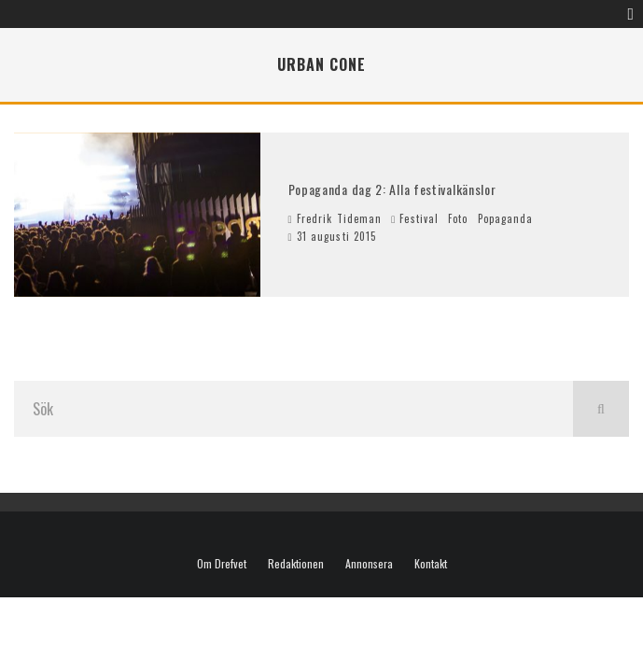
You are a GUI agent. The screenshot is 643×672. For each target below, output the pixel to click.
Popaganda (506, 218)
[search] (601, 409)
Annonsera (369, 564)
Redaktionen (296, 564)
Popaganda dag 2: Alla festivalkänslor (392, 189)
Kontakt (431, 564)
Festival (419, 218)
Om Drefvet (222, 564)
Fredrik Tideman (335, 218)
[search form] (294, 409)
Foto (458, 218)
